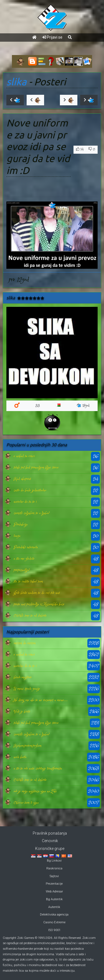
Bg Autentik (54, 899)
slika (17, 82)
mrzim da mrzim (25, 643)
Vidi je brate (22, 712)
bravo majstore (23, 677)
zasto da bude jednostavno (30, 490)
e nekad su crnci (24, 456)
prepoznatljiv (21, 570)
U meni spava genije (27, 689)
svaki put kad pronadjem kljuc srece (36, 467)
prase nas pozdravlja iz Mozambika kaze (39, 604)
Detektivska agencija (54, 915)
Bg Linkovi (54, 861)
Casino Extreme (54, 922)
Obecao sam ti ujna (26, 803)
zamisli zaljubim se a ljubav (31, 513)
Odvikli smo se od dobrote (30, 616)
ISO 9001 (54, 930)
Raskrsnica (54, 868)
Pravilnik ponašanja (50, 833)
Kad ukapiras (22, 479)
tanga (17, 536)
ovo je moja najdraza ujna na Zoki (35, 791)
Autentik (54, 907)
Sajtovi (54, 876)
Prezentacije (54, 884)
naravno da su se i (25, 502)
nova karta (20, 757)
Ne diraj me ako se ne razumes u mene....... (41, 700)
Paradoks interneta (26, 547)
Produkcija (21, 524)
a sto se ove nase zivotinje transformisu (38, 768)
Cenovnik (50, 841)
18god (83, 406)
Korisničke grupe (50, 849)
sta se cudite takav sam (28, 581)
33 (38, 406)
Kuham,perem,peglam (27, 746)
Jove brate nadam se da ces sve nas (37, 593)
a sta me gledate (24, 559)
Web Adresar (54, 891)
